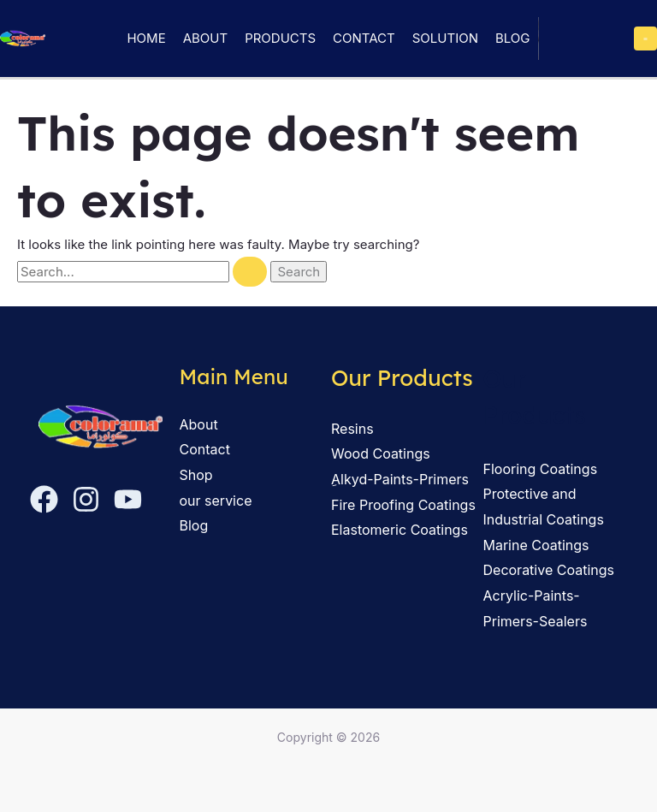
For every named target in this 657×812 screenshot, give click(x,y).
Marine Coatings (536, 545)
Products (280, 38)
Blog (513, 38)
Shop (196, 475)
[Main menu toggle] (646, 39)
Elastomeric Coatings (400, 530)
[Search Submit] (250, 272)
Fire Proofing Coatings (403, 505)
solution (445, 38)
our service (216, 501)
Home (146, 38)
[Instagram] (86, 499)
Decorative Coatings (549, 570)
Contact (364, 38)
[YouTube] (128, 499)
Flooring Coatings (541, 469)
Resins (352, 429)
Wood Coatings (381, 453)
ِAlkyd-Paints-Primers (400, 479)
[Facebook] (44, 499)
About (205, 38)
